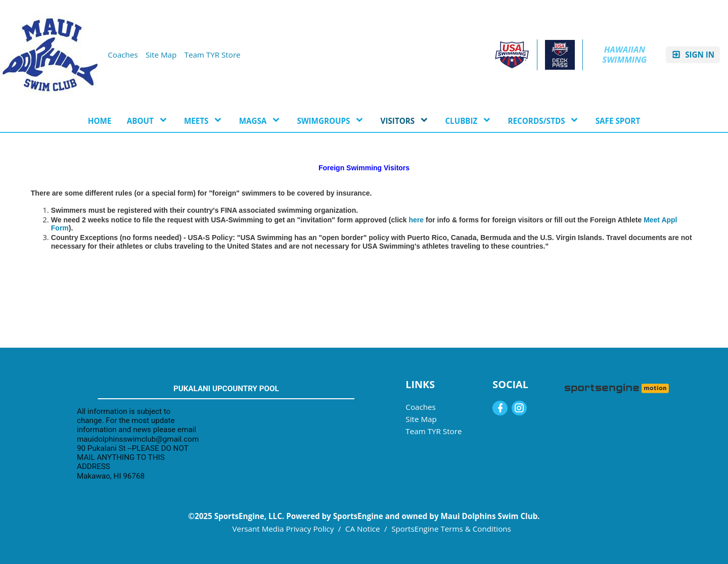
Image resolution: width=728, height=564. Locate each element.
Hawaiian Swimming (625, 55)
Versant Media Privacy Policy (283, 529)
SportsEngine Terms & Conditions (451, 529)
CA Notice (363, 529)
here (417, 220)
